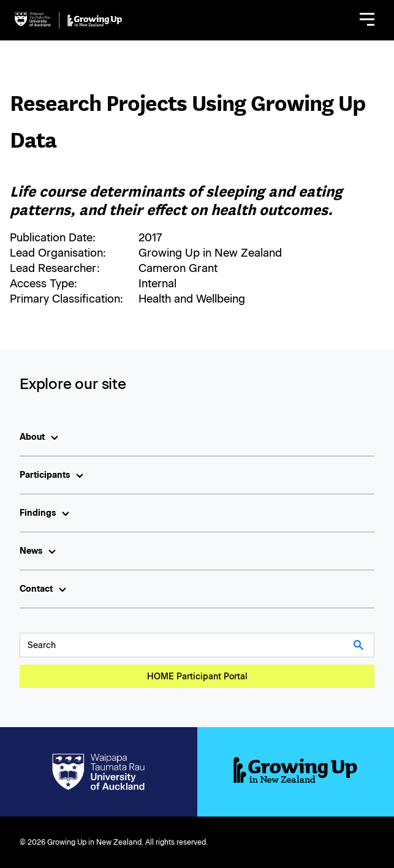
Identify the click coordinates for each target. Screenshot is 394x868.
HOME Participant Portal (197, 677)
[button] (367, 20)
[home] (68, 20)
